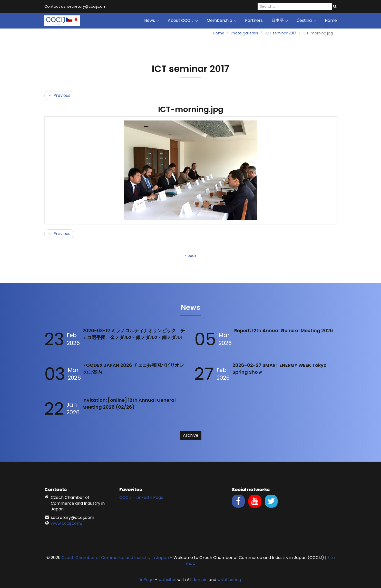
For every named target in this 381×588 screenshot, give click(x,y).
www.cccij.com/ (67, 523)
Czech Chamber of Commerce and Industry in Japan (115, 558)
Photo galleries (244, 33)
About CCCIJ (183, 20)
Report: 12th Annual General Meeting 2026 (284, 330)
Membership (221, 20)
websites (167, 580)
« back (191, 256)
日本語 (280, 20)
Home (331, 20)
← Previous (59, 95)
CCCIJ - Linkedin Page (141, 497)
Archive (191, 435)
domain (200, 580)
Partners (254, 20)
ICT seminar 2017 (281, 33)
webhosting (229, 580)
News (152, 20)
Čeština (306, 20)
